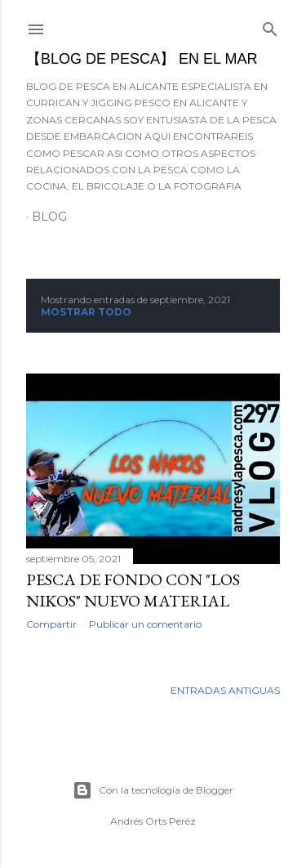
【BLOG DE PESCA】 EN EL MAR (142, 59)
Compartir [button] (51, 624)
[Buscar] (270, 26)
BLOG (49, 217)
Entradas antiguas (225, 690)
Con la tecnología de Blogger (153, 790)
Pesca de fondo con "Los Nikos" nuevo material (133, 590)
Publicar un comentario (145, 624)
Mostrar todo (86, 312)
